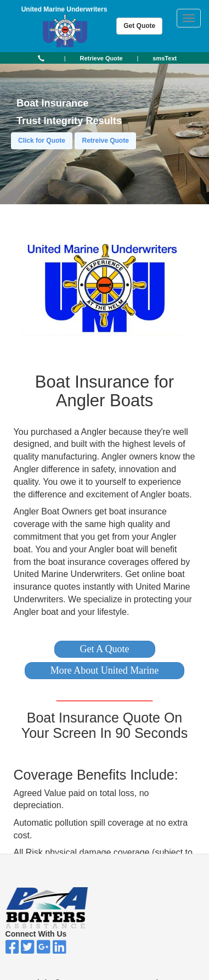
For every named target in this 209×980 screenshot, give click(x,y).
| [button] (65, 58)
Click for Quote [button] (42, 141)
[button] (105, 649)
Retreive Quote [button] (105, 141)
